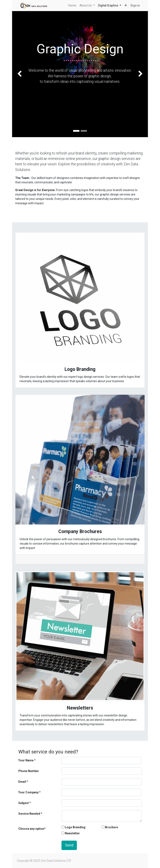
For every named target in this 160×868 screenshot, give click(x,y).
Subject (24, 803)
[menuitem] (72, 6)
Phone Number (29, 771)
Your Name (26, 760)
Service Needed (29, 814)
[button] (126, 6)
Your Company (28, 792)
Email (22, 782)
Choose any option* (32, 829)
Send (69, 845)
